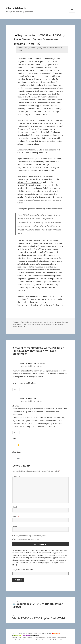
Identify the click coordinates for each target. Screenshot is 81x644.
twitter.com (42, 363)
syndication (31, 197)
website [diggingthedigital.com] (20, 326)
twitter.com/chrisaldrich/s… (24, 383)
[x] (24, 327)
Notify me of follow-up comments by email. (30, 536)
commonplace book (38, 153)
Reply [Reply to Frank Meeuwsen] (16, 389)
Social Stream (17, 324)
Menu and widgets (72, 12)
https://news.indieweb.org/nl (30, 305)
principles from (50, 633)
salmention (30, 264)
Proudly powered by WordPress (24, 633)
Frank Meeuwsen (28, 363)
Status (17, 322)
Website (16, 526)
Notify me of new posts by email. (27, 539)
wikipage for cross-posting (29, 182)
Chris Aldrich (16, 8)
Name (15, 507)
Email (16, 517)
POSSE (43, 324)
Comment (17, 476)
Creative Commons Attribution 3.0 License (51, 640)
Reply (66, 322)
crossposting (30, 324)
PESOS (37, 324)
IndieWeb (60, 322)
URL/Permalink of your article (23, 570)
